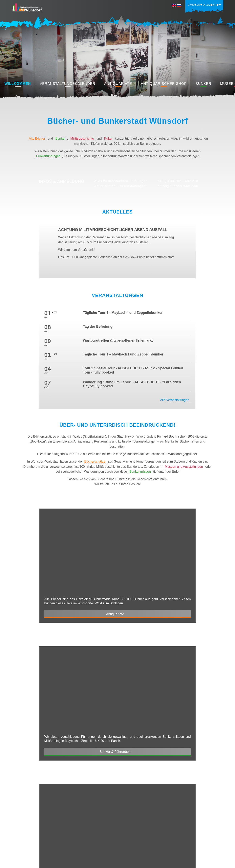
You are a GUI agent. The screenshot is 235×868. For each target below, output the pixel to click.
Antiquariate (118, 84)
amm (147, 863)
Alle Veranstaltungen (188, 322)
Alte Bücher (37, 138)
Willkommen (18, 84)
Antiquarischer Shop (164, 84)
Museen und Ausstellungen (184, 389)
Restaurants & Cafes (163, 623)
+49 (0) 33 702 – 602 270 (178, 181)
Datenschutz (203, 843)
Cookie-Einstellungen (209, 849)
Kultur (108, 138)
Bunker (203, 84)
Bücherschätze (95, 384)
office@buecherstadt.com (178, 186)
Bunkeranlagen (140, 394)
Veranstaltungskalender (67, 84)
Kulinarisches (24, 840)
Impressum (182, 843)
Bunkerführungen (48, 156)
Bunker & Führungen (163, 516)
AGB (220, 843)
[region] (117, 57)
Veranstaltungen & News (32, 814)
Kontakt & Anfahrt (204, 5)
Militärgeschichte (82, 138)
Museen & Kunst (68, 623)
